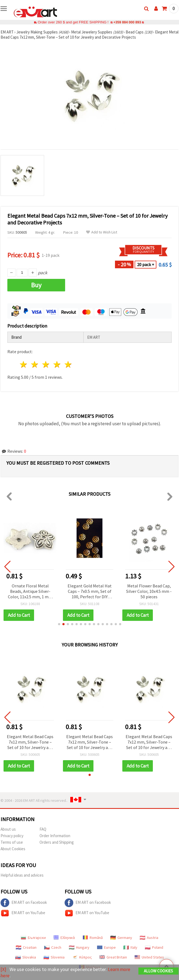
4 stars (57, 364)
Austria (149, 938)
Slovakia (26, 957)
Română (93, 938)
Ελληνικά (64, 938)
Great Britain (113, 957)
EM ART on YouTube (23, 913)
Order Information (55, 836)
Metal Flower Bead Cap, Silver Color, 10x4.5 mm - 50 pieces (149, 591)
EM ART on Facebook (24, 903)
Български (33, 938)
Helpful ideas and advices (22, 875)
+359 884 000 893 (127, 22)
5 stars (68, 364)
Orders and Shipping (57, 842)
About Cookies (13, 849)
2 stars (35, 364)
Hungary (79, 947)
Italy (130, 947)
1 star (24, 364)
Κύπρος (82, 957)
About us (8, 829)
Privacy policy (12, 836)
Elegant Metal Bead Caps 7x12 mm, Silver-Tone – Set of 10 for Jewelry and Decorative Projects (30, 742)
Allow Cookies (158, 971)
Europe (106, 947)
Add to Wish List (102, 232)
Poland (154, 947)
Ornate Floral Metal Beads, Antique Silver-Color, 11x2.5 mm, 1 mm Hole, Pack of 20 (30, 592)
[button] (59, 624)
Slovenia (54, 957)
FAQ (43, 829)
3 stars (46, 364)
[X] (3, 969)
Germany (121, 938)
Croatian (26, 947)
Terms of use (12, 842)
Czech (53, 947)
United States (149, 957)
